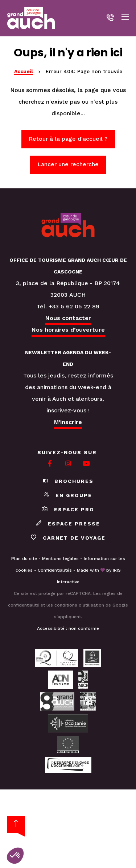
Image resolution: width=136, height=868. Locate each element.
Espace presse (68, 524)
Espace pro (68, 509)
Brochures (68, 481)
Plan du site (24, 559)
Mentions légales (60, 559)
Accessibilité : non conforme (68, 628)
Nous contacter (68, 318)
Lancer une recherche (68, 164)
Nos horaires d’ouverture (68, 330)
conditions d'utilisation (79, 605)
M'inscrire (68, 422)
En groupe (68, 495)
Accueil (24, 71)
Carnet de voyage (68, 538)
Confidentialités (55, 570)
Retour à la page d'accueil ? (68, 139)
